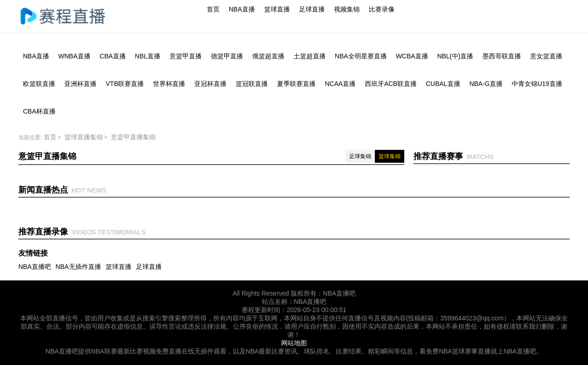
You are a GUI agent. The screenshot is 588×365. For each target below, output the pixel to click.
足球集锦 (360, 156)
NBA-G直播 (486, 84)
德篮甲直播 (227, 56)
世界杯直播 (169, 84)
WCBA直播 (412, 56)
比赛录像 (382, 9)
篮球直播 (277, 9)
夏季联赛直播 (296, 84)
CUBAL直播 (443, 84)
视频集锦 (347, 9)
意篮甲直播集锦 (133, 137)
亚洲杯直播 (80, 84)
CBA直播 (113, 56)
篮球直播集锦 (84, 137)
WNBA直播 (74, 56)
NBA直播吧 (35, 267)
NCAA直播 (340, 84)
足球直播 (312, 9)
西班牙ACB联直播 (391, 84)
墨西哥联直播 (502, 56)
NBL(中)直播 (455, 56)
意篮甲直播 (186, 56)
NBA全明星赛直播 (361, 56)
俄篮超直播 (268, 56)
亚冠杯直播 (210, 84)
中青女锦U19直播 (537, 84)
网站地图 (294, 343)
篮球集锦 (390, 156)
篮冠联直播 (252, 84)
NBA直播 (242, 9)
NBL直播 (148, 56)
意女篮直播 (546, 56)
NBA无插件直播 (78, 267)
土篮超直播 (310, 56)
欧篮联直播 (39, 84)
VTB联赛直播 (125, 84)
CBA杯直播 (39, 111)
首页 (213, 9)
